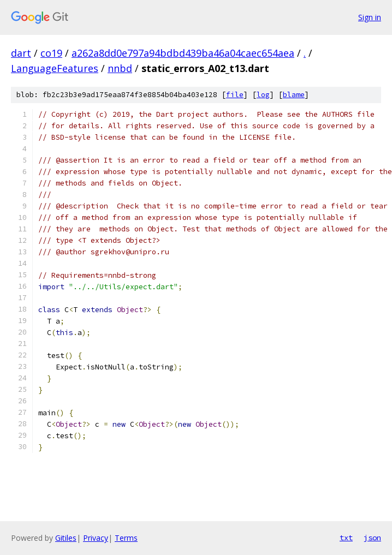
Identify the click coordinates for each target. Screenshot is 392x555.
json (372, 538)
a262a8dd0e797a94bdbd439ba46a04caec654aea (183, 53)
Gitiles (66, 538)
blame (294, 95)
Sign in (370, 17)
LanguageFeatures (55, 68)
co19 (51, 53)
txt (346, 538)
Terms (126, 538)
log (263, 95)
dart (21, 53)
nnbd (120, 68)
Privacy (96, 538)
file (235, 95)
